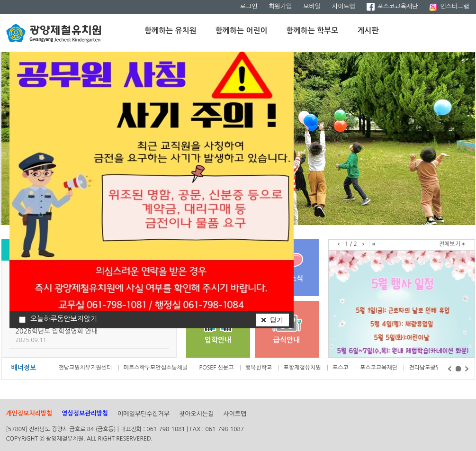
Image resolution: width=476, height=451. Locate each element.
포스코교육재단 (392, 6)
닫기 (277, 320)
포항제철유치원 (303, 368)
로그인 (249, 6)
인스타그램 (449, 6)
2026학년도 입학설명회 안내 (57, 331)
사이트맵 (344, 6)
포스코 (341, 368)
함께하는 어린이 (242, 31)
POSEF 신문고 (217, 368)
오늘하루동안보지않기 (64, 319)
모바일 (312, 6)
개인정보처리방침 (29, 413)
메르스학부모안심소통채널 (157, 368)
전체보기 (450, 244)
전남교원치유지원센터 (86, 368)
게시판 (368, 31)
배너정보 (24, 368)
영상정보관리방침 (85, 413)
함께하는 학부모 (313, 31)
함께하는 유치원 (171, 31)
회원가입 (280, 6)
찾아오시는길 (196, 414)
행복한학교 (260, 368)
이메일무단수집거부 (144, 414)
